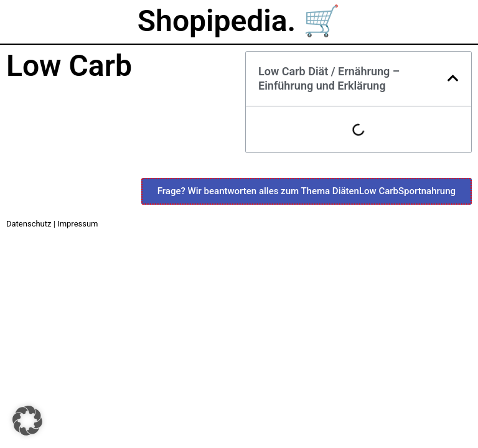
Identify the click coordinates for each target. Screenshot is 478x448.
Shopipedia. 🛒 (239, 21)
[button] (453, 78)
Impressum (77, 224)
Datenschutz (29, 224)
